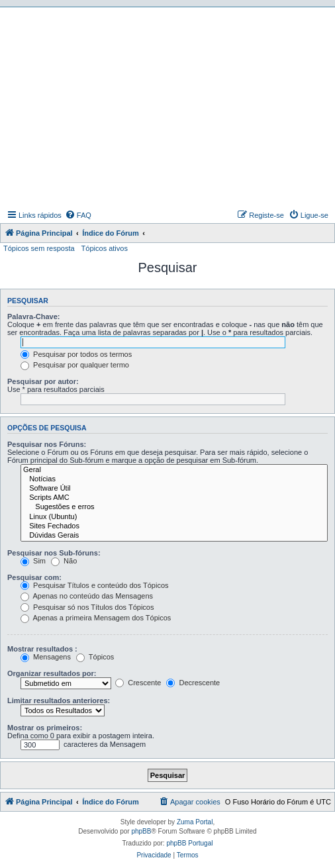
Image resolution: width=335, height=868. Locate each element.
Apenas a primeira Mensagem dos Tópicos (96, 618)
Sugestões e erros (174, 507)
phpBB (141, 831)
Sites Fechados (174, 526)
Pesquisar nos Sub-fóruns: (54, 553)
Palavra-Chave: (34, 316)
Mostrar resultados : (42, 649)
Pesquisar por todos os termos (76, 354)
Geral (174, 470)
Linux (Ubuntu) (174, 517)
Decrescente (193, 683)
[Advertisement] (169, 107)
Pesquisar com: (34, 577)
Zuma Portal (195, 822)
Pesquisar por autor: (43, 381)
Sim (33, 561)
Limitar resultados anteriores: (59, 700)
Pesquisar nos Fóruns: (47, 444)
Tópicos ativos (105, 248)
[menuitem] (78, 215)
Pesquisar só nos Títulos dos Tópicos (87, 607)
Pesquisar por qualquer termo (75, 365)
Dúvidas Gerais (174, 536)
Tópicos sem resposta (39, 248)
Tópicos (95, 657)
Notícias (174, 479)
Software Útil (174, 489)
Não (64, 561)
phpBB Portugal (189, 843)
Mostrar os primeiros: (45, 728)
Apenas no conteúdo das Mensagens (87, 596)
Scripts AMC (174, 498)
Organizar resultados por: (52, 673)
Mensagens (46, 657)
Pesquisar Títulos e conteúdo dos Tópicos (95, 585)
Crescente (138, 683)
